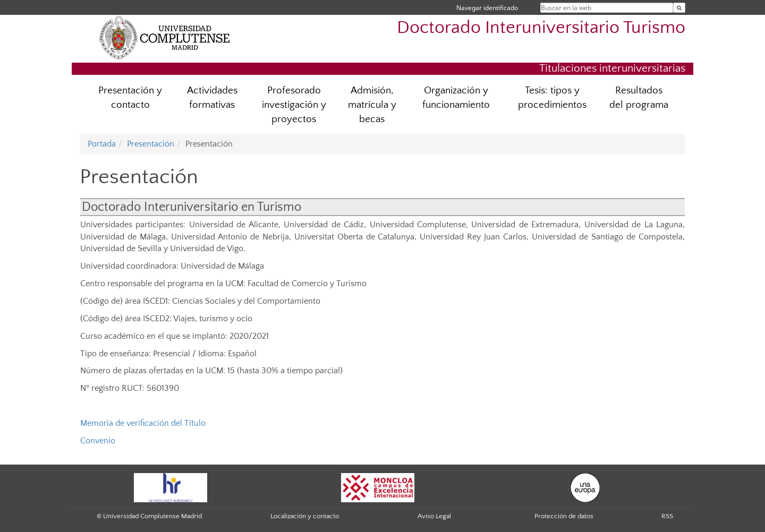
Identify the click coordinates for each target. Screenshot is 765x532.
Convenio (98, 441)
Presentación (151, 144)
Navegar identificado (487, 8)
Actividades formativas (212, 98)
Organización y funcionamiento (456, 98)
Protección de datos (564, 516)
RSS (667, 516)
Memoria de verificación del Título (143, 423)
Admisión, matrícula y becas (372, 105)
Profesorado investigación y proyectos (294, 105)
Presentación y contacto (130, 98)
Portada (102, 144)
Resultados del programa (639, 98)
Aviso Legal (434, 516)
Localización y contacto (305, 516)
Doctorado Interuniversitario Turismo (541, 28)
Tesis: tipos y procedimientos (552, 98)
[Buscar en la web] (679, 8)
